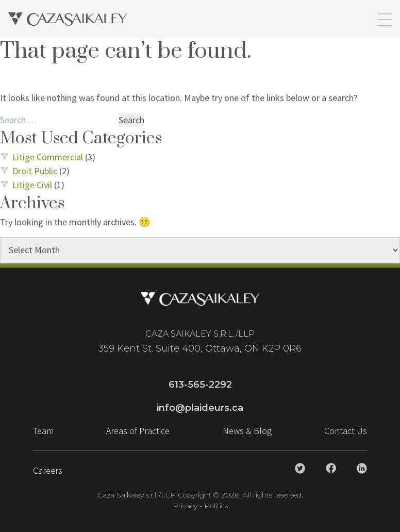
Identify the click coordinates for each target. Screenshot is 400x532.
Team (43, 431)
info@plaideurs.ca (200, 408)
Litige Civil (32, 185)
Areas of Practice (138, 431)
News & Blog (247, 431)
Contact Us (346, 431)
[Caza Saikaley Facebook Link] (331, 468)
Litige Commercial (48, 157)
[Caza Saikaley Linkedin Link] (362, 468)
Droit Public (35, 171)
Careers (48, 470)
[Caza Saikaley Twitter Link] (300, 468)
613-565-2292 (200, 385)
